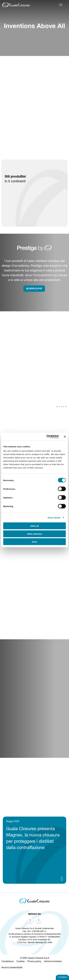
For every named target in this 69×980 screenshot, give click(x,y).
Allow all (35, 526)
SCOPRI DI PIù (34, 289)
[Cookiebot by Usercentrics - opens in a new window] (47, 437)
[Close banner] (65, 437)
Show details (54, 517)
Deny (35, 542)
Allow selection (34, 534)
